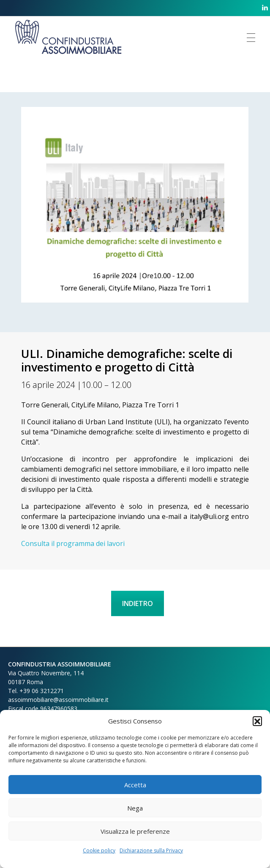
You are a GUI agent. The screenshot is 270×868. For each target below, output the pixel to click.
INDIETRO (138, 603)
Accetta (135, 785)
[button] (257, 721)
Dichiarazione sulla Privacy (151, 850)
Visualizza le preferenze (135, 831)
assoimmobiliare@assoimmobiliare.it (58, 700)
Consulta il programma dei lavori (73, 543)
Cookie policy (99, 850)
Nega (135, 808)
